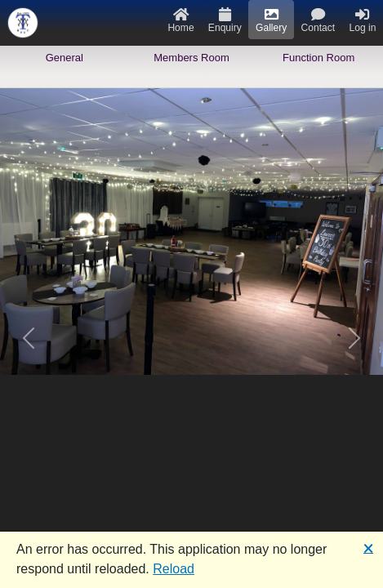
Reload (174, 569)
